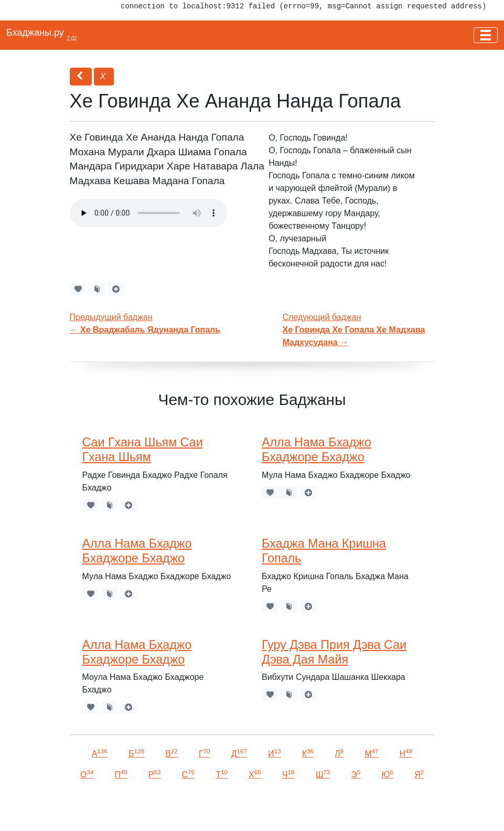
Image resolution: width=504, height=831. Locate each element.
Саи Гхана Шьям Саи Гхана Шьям (143, 450)
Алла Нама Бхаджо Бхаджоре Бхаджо (317, 450)
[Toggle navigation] (486, 35)
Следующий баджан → (354, 330)
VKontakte (128, 808)
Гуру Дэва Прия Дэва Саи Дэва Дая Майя (334, 652)
